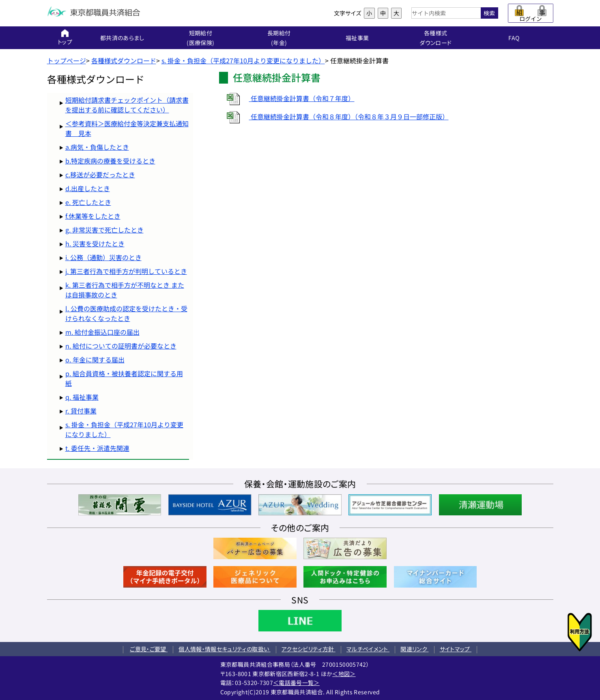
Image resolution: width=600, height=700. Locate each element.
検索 (489, 13)
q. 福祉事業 (82, 397)
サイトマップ (456, 649)
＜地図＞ (344, 674)
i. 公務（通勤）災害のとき (103, 257)
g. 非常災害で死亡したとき (104, 230)
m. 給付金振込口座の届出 (102, 332)
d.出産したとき (88, 188)
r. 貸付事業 (81, 411)
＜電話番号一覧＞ (296, 683)
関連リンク (414, 649)
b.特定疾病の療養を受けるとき (110, 161)
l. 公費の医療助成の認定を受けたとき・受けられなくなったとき (126, 313)
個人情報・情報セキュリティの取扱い (224, 649)
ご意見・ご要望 (149, 649)
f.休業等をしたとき (93, 216)
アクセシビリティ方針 (309, 649)
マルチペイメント (368, 649)
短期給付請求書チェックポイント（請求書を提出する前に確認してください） (127, 105)
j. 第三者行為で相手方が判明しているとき (126, 271)
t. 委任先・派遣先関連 (97, 448)
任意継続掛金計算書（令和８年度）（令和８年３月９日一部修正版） (334, 116)
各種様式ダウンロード (124, 60)
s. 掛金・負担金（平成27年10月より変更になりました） (243, 60)
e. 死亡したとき (88, 202)
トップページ (67, 60)
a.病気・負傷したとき (97, 147)
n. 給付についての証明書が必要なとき (121, 346)
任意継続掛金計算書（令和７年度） (287, 98)
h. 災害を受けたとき (95, 243)
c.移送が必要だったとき (100, 174)
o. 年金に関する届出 (95, 360)
